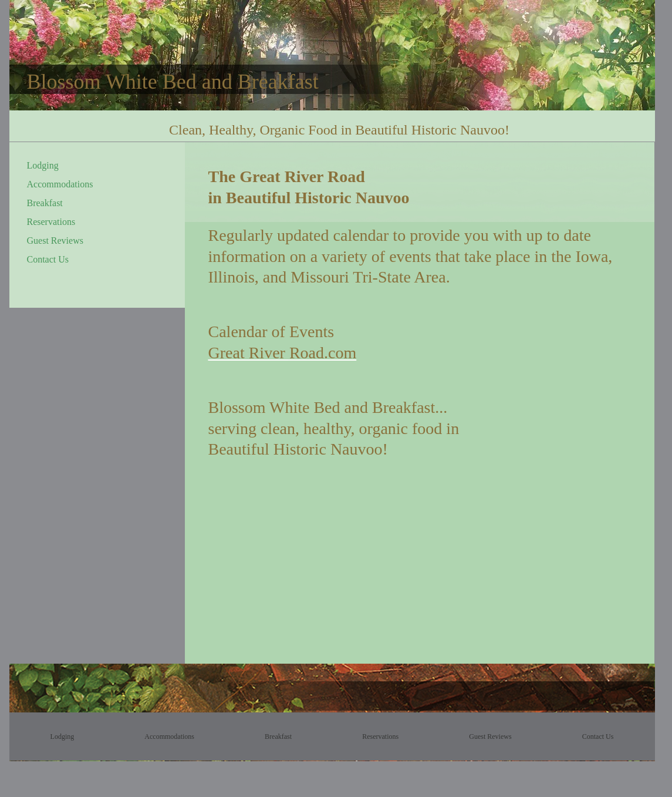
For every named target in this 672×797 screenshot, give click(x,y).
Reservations (51, 222)
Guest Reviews (55, 241)
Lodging (43, 165)
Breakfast (45, 203)
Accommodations (60, 184)
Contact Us (48, 259)
